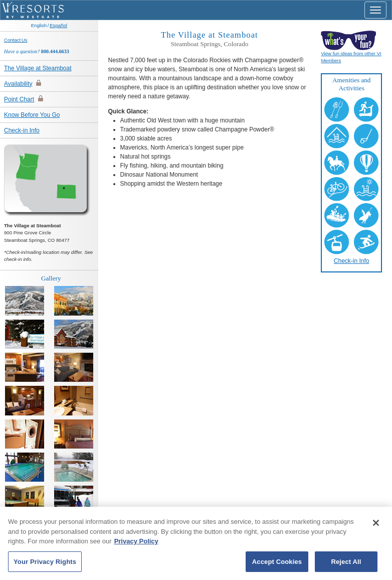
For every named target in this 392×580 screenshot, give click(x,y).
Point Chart (19, 99)
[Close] (376, 526)
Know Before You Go (32, 115)
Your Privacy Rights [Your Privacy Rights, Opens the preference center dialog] (45, 565)
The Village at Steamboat (38, 68)
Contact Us (16, 40)
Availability (18, 84)
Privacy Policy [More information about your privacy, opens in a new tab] (136, 545)
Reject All (346, 565)
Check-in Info (22, 130)
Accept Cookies (277, 565)
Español (58, 25)
